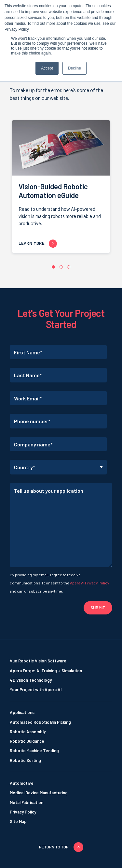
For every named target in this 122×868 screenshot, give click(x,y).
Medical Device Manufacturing (39, 793)
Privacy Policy (23, 812)
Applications (22, 712)
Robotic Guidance (27, 741)
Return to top (54, 847)
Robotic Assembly (28, 732)
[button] (53, 267)
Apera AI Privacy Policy (90, 583)
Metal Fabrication (27, 802)
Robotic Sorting (25, 760)
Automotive (22, 783)
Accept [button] (47, 68)
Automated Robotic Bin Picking (40, 722)
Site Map (18, 821)
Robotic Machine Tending (34, 751)
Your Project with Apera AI (36, 690)
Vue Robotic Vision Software (38, 661)
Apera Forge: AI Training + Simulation (46, 671)
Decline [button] (75, 68)
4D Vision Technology (31, 680)
